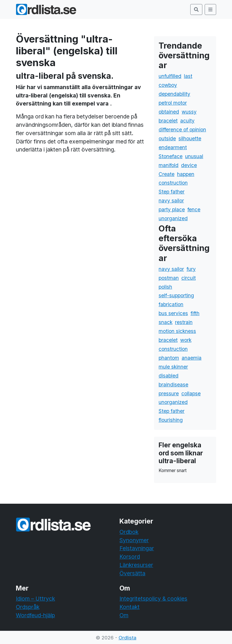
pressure (169, 393)
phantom (169, 358)
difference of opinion (182, 130)
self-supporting (176, 295)
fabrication (171, 304)
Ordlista (128, 638)
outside (167, 138)
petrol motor (173, 103)
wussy (189, 112)
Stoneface (171, 156)
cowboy (168, 85)
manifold (169, 165)
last (188, 76)
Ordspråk (28, 607)
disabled (169, 376)
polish (165, 287)
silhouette (190, 138)
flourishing (171, 420)
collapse (191, 393)
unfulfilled (170, 76)
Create (167, 174)
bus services (173, 313)
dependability (174, 94)
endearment (173, 147)
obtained (169, 112)
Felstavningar (137, 548)
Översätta (132, 573)
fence (194, 209)
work (186, 340)
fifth (195, 313)
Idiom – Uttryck (35, 599)
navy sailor (171, 201)
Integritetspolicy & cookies (153, 599)
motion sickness (177, 331)
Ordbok (129, 532)
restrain (184, 322)
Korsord (130, 557)
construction (173, 183)
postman (169, 278)
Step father (172, 192)
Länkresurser (136, 565)
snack (166, 322)
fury (191, 269)
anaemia (192, 358)
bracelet (168, 121)
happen (186, 174)
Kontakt (130, 607)
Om (124, 615)
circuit (189, 278)
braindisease (173, 385)
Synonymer (134, 540)
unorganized (173, 218)
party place (172, 209)
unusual (194, 156)
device (189, 165)
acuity (187, 121)
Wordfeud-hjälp (35, 615)
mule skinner (173, 367)
